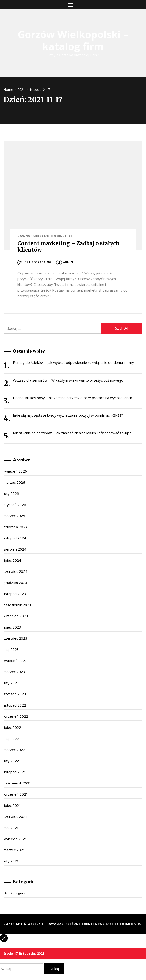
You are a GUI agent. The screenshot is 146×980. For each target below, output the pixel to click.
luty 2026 (11, 493)
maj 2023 (11, 649)
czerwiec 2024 (15, 571)
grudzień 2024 (15, 527)
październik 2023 (17, 605)
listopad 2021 (15, 772)
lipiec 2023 (12, 627)
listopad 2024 (15, 538)
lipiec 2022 (12, 727)
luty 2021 (11, 861)
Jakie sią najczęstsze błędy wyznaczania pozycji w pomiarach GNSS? (68, 415)
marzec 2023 (14, 672)
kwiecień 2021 (15, 839)
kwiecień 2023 (15, 661)
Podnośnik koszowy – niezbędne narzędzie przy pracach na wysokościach (73, 398)
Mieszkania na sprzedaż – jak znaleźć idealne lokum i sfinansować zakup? (72, 433)
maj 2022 (11, 738)
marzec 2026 (14, 482)
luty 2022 (11, 761)
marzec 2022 (14, 750)
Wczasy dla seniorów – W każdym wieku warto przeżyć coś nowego (68, 380)
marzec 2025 (14, 516)
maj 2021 (11, 828)
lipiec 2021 (12, 805)
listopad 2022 (15, 705)
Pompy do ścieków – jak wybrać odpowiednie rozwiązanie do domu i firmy (73, 362)
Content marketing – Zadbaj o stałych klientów (69, 246)
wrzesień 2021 (16, 794)
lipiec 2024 (12, 560)
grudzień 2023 (15, 583)
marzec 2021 (14, 850)
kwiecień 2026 (15, 471)
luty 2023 (11, 683)
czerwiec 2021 (15, 816)
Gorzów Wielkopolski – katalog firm (73, 40)
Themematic (131, 924)
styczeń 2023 (15, 694)
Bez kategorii (14, 893)
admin (65, 262)
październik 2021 (17, 783)
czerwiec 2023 (15, 638)
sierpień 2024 (15, 549)
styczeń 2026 (15, 505)
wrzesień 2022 (16, 716)
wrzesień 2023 (16, 616)
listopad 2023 (15, 594)
